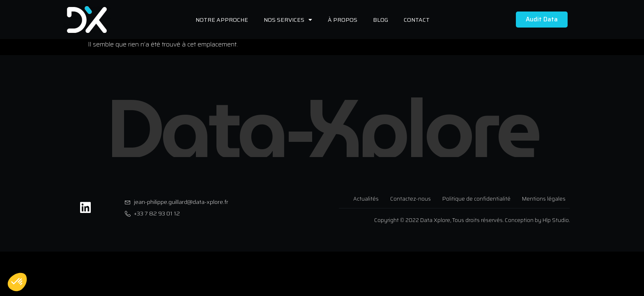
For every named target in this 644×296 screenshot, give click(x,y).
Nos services (288, 20)
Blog (381, 20)
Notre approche (222, 20)
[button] (17, 282)
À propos (343, 20)
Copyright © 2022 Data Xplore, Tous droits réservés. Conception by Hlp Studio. (472, 220)
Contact (417, 20)
